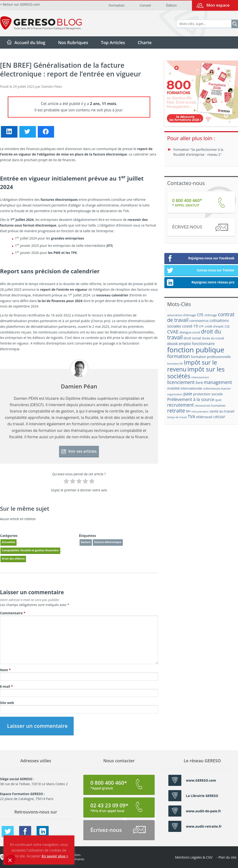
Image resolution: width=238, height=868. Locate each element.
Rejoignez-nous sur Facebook (201, 259)
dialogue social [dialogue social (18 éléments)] (190, 332)
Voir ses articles (79, 451)
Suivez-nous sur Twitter (201, 271)
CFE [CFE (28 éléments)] (200, 315)
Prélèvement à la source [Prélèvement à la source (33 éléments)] (191, 399)
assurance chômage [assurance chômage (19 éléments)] (182, 315)
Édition (171, 5)
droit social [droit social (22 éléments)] (192, 338)
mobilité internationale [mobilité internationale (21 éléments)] (185, 388)
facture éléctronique (108, 542)
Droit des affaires (13, 558)
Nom (5, 670)
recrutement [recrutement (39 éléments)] (181, 405)
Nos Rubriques (73, 42)
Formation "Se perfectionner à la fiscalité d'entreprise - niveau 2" (198, 152)
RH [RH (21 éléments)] (188, 411)
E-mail (6, 686)
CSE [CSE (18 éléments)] (227, 326)
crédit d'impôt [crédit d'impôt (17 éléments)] (214, 327)
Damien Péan (52, 86)
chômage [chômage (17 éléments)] (211, 315)
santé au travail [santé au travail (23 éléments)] (222, 411)
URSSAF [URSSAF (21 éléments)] (219, 417)
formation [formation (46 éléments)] (178, 356)
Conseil (145, 5)
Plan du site (227, 857)
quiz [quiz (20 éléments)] (218, 400)
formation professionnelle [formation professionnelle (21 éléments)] (211, 357)
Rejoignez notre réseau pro (201, 283)
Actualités (8, 542)
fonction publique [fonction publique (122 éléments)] (196, 350)
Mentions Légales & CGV (194, 857)
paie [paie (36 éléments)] (188, 394)
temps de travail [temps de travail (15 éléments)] (177, 417)
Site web (7, 703)
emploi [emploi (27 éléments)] (185, 344)
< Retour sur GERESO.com (20, 4)
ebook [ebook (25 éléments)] (172, 344)
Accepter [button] (34, 856)
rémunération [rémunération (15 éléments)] (200, 411)
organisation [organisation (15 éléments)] (175, 394)
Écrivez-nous (200, 228)
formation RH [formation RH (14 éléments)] (175, 364)
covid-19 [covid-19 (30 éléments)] (190, 326)
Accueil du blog (30, 42)
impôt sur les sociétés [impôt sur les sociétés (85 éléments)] (196, 373)
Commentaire (13, 613)
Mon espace (218, 5)
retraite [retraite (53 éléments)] (176, 411)
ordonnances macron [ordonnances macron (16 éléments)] (217, 389)
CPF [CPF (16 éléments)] (201, 327)
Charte (145, 42)
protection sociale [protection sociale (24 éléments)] (208, 394)
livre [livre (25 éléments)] (199, 383)
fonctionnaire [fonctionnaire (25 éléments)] (203, 344)
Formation (117, 5)
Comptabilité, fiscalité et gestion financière (30, 550)
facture (86, 542)
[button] (10, 860)
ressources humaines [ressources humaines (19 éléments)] (210, 405)
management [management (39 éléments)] (218, 382)
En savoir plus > (55, 856)
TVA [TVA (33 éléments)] (191, 417)
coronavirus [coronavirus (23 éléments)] (199, 320)
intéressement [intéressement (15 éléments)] (200, 377)
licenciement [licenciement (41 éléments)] (181, 382)
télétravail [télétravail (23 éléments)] (204, 417)
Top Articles (113, 42)
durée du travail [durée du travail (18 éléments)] (213, 338)
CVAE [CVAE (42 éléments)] (173, 332)
